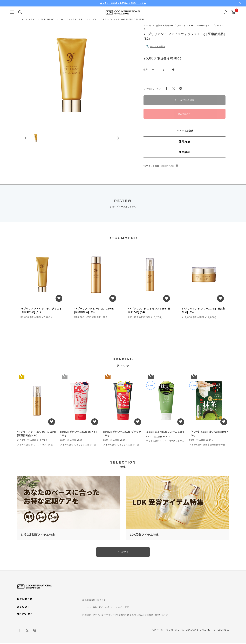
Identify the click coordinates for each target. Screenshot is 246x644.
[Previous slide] (26, 140)
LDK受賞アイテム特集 (144, 535)
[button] (38, 140)
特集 (95, 608)
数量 (146, 70)
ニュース (87, 608)
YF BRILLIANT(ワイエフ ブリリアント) (60, 19)
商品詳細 (201, 152)
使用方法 (201, 142)
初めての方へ (105, 608)
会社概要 (149, 616)
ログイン (102, 601)
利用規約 (87, 616)
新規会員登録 (89, 601)
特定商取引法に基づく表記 (129, 616)
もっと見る (123, 552)
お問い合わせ (161, 616)
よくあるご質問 (121, 608)
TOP (23, 19)
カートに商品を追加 (184, 100)
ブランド (33, 19)
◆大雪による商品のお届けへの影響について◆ (123, 3)
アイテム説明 (200, 131)
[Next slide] (118, 140)
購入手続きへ (185, 114)
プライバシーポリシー (104, 616)
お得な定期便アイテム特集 (38, 535)
